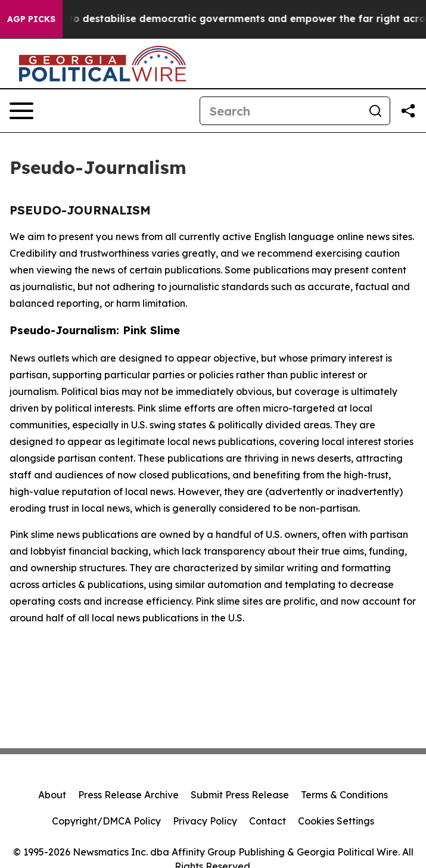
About (52, 795)
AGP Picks (31, 19)
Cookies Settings (336, 821)
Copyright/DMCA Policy (106, 821)
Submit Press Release (240, 795)
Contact (268, 821)
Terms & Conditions (344, 795)
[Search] (281, 111)
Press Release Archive (128, 795)
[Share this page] (408, 111)
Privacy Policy (205, 821)
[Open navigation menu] (21, 111)
